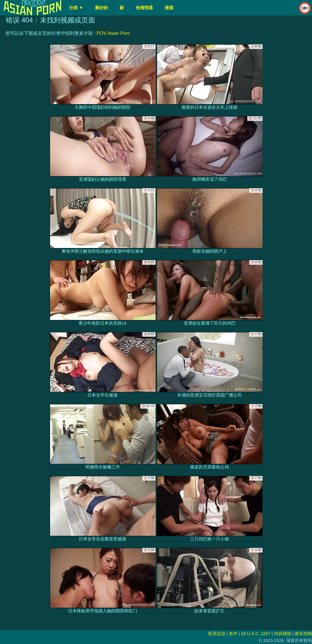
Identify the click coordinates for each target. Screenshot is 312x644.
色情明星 (144, 8)
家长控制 (303, 633)
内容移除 (283, 633)
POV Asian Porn (113, 33)
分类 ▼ (76, 8)
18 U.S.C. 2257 (256, 633)
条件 (233, 633)
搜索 (169, 8)
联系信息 (217, 633)
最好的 (101, 8)
